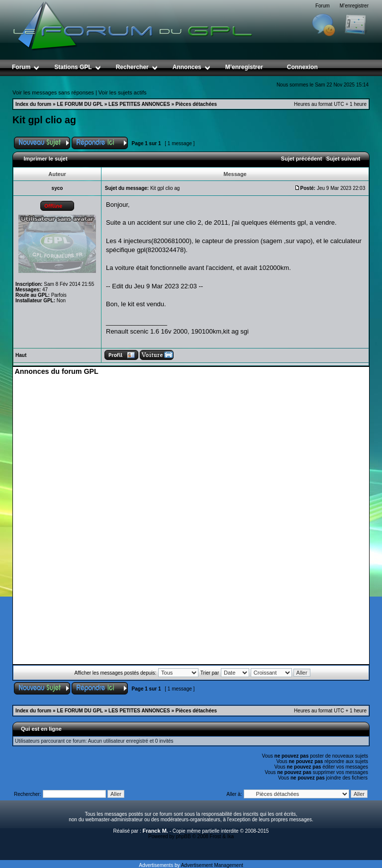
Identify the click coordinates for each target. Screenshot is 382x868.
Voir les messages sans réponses (53, 92)
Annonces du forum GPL (56, 371)
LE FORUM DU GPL (80, 104)
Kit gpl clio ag (44, 120)
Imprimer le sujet (46, 159)
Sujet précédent (302, 159)
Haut (21, 355)
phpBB (184, 836)
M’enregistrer (354, 6)
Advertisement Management (212, 865)
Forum (323, 6)
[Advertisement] (191, 445)
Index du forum (33, 104)
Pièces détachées (196, 104)
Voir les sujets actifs (123, 92)
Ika (231, 836)
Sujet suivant (343, 159)
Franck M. (155, 831)
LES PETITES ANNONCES (139, 104)
